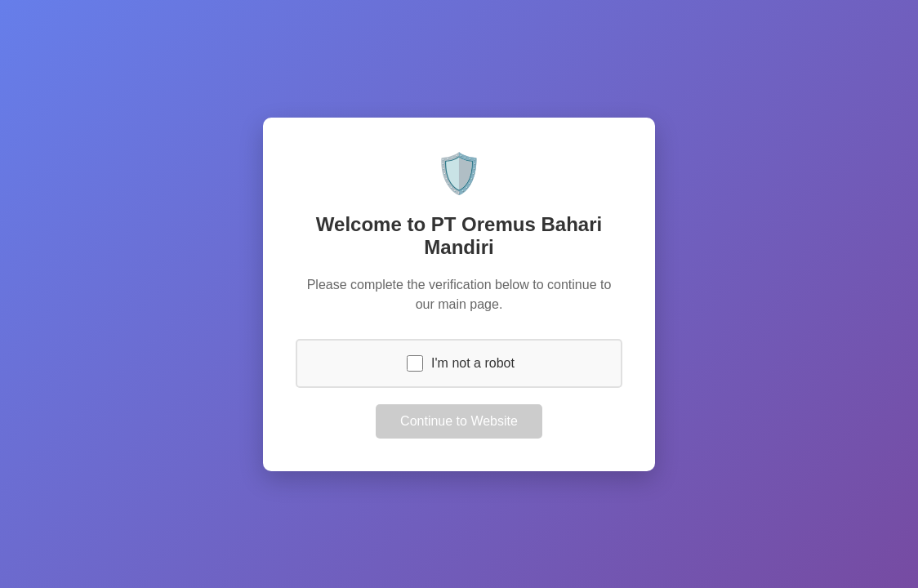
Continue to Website (459, 421)
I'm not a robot (473, 363)
